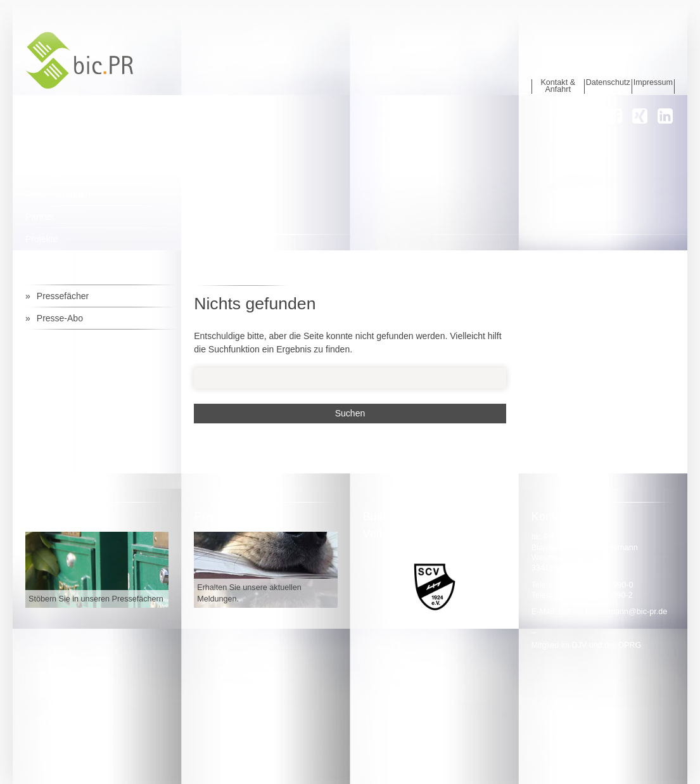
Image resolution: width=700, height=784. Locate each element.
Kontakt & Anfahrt (558, 87)
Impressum (653, 83)
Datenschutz (608, 83)
